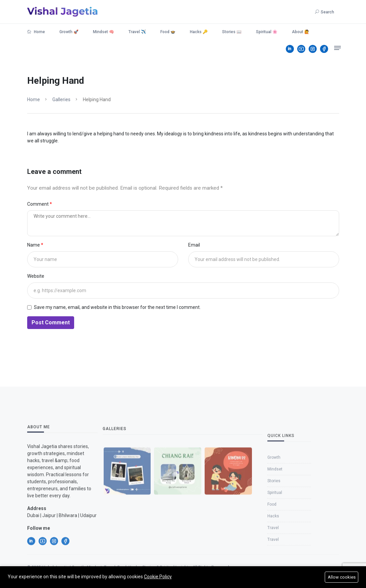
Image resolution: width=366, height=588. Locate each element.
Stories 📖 (232, 32)
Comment (38, 204)
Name (34, 245)
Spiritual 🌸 (267, 32)
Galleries (61, 100)
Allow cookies (342, 577)
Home (36, 32)
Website (36, 276)
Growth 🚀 (69, 32)
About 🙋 (301, 32)
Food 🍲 (168, 32)
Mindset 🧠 (103, 32)
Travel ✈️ (137, 32)
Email (194, 245)
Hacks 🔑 (199, 32)
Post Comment (51, 322)
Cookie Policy (158, 577)
